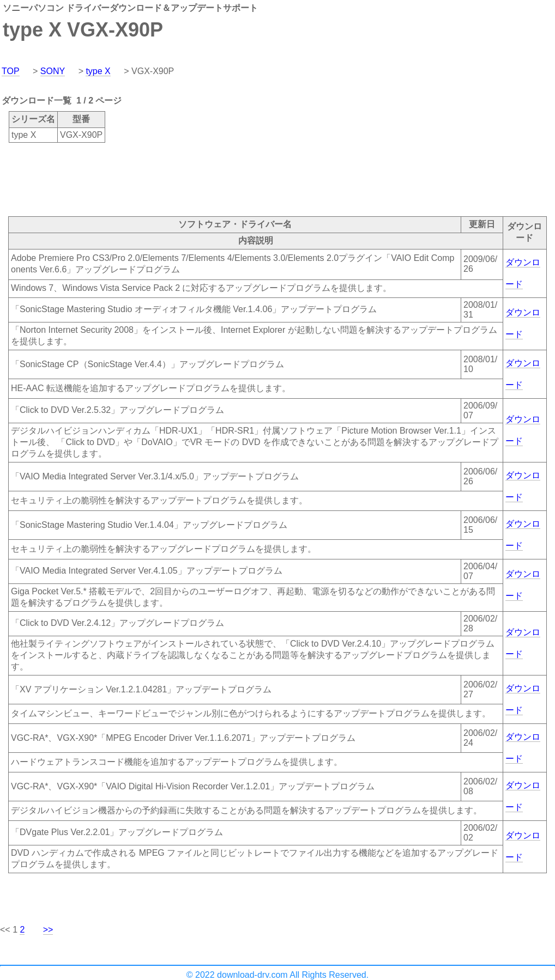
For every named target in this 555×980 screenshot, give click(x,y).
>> (48, 930)
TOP (11, 71)
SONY (53, 71)
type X (98, 71)
